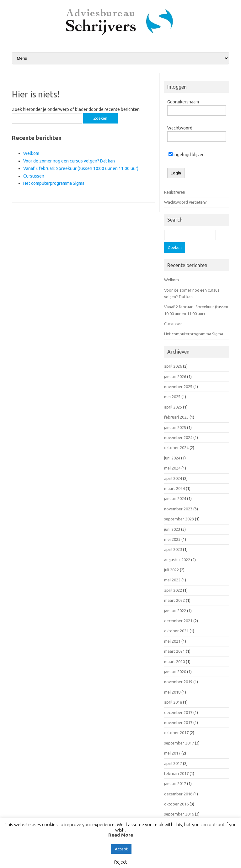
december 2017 (178, 712)
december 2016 (178, 794)
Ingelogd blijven (187, 155)
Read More (121, 835)
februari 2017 (176, 773)
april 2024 (173, 478)
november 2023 (178, 509)
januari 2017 (175, 783)
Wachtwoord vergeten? (185, 202)
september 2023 (179, 519)
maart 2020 (174, 662)
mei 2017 (172, 753)
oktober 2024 (176, 448)
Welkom (31, 153)
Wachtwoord (180, 128)
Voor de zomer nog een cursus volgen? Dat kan (69, 161)
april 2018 (173, 702)
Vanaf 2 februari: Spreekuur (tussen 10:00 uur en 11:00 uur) (81, 168)
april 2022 (173, 590)
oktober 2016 (176, 804)
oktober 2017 (176, 733)
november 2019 (178, 682)
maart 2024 (174, 488)
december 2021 (178, 621)
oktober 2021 (176, 631)
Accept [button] (121, 849)
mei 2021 (172, 641)
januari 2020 (175, 672)
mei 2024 (172, 468)
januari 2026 (175, 376)
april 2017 (173, 763)
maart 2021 (174, 651)
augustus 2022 (177, 560)
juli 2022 (171, 570)
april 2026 (173, 366)
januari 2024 (175, 498)
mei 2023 (172, 539)
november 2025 (178, 387)
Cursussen (34, 176)
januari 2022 (175, 611)
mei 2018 (172, 692)
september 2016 (179, 814)
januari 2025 (175, 427)
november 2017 (178, 722)
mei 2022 (172, 580)
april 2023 (173, 549)
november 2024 (178, 437)
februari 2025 (176, 417)
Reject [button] (121, 862)
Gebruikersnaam (183, 102)
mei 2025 (172, 397)
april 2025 (173, 407)
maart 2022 (174, 600)
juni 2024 (172, 458)
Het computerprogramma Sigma (54, 183)
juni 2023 (172, 529)
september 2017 (179, 743)
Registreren (175, 192)
